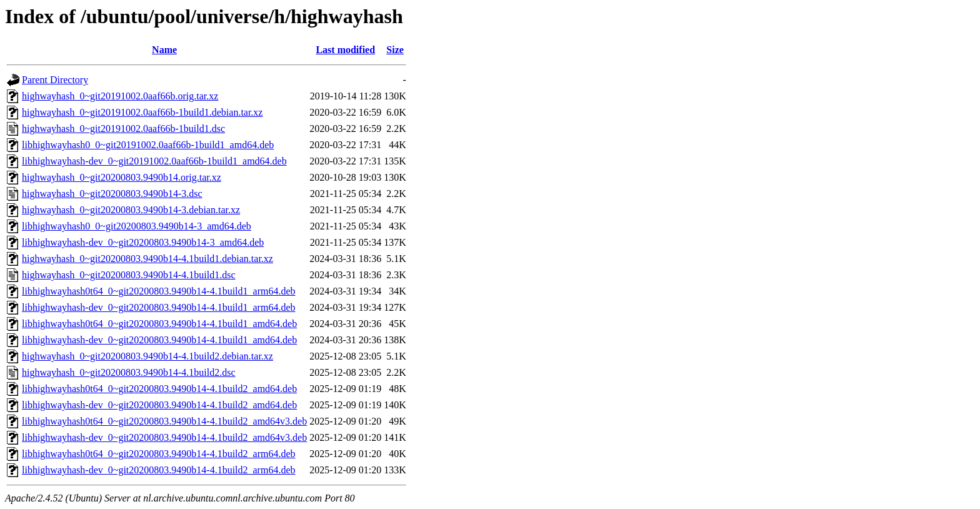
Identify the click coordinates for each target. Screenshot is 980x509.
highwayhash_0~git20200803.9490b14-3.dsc (112, 194)
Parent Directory (55, 80)
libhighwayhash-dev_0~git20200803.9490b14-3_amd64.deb (143, 242)
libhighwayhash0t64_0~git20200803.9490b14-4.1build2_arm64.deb (159, 454)
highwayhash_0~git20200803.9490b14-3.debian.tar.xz (131, 210)
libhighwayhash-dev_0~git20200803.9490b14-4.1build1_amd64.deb (159, 340)
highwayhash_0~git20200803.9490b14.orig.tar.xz (122, 177)
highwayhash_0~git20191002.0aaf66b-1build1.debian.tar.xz (142, 112)
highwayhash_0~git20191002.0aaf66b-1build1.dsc (123, 129)
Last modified (345, 50)
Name (164, 50)
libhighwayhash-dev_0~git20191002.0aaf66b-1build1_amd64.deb (154, 161)
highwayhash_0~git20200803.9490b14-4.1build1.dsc (129, 275)
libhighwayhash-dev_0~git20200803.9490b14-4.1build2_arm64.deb (159, 470)
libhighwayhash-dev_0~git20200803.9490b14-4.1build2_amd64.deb (159, 405)
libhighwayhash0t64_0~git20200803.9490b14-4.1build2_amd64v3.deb (164, 421)
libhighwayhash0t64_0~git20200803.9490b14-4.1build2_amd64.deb (159, 389)
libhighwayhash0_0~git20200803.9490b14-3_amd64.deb (137, 226)
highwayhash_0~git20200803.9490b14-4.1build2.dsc (129, 372)
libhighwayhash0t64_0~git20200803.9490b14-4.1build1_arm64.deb (159, 291)
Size (395, 50)
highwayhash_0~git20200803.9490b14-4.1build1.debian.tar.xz (147, 259)
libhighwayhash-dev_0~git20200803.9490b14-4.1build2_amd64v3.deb (164, 437)
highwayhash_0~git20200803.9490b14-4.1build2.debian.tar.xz (147, 356)
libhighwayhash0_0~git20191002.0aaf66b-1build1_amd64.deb (148, 145)
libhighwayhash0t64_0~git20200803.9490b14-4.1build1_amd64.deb (159, 324)
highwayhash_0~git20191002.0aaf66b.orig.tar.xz (120, 96)
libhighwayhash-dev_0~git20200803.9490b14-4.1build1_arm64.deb (159, 307)
